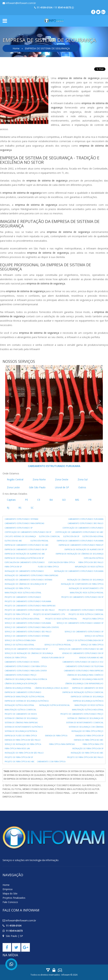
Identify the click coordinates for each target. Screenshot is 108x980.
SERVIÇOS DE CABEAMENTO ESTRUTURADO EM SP (26, 649)
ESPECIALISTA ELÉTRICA (94, 558)
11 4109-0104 (14, 926)
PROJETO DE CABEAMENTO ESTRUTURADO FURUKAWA (28, 601)
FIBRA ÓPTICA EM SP (13, 567)
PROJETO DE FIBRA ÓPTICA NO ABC (20, 762)
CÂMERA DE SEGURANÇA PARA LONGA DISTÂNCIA (26, 679)
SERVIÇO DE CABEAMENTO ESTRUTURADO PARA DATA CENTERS (32, 627)
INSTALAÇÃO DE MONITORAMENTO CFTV (86, 588)
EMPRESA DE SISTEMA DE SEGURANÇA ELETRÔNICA (27, 701)
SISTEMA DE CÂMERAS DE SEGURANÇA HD (85, 718)
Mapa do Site (10, 893)
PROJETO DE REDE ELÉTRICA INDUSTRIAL (22, 619)
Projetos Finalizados (14, 898)
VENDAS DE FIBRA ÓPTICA (16, 658)
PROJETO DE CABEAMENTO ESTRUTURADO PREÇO (82, 714)
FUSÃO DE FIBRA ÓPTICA (48, 567)
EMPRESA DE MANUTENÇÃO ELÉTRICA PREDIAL (24, 697)
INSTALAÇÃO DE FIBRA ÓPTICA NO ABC (87, 753)
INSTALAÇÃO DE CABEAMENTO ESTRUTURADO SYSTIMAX (28, 580)
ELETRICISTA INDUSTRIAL (93, 536)
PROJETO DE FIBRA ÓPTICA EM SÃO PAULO (85, 757)
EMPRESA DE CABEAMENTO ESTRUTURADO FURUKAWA (80, 541)
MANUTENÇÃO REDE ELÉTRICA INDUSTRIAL (23, 593)
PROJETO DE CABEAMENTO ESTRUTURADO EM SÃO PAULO (30, 610)
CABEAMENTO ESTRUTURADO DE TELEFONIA (84, 666)
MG (77, 500)
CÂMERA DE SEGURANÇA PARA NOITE (87, 679)
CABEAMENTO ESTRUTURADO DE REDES (22, 662)
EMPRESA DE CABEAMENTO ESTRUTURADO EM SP (26, 549)
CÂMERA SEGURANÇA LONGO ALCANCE (52, 688)
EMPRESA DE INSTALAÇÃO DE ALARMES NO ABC (25, 554)
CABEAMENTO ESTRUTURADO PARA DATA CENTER (26, 671)
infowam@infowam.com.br (19, 3)
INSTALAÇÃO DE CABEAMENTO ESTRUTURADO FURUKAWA (79, 571)
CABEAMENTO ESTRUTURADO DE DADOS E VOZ (83, 662)
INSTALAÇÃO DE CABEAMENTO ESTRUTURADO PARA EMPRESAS (31, 575)
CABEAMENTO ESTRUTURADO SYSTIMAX (21, 519)
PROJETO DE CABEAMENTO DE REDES (21, 714)
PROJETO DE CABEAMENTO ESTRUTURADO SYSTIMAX (81, 610)
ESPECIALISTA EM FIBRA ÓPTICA (62, 562)
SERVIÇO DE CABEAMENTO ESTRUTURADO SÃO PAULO (28, 632)
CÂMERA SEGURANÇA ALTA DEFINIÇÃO (21, 684)
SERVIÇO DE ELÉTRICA (94, 636)
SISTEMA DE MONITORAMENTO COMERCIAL (85, 723)
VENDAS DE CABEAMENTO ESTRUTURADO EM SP (83, 653)
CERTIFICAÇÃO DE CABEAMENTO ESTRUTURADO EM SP (28, 532)
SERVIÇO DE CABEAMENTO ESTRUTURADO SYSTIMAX (27, 636)
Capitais (11, 500)
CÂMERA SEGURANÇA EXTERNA (18, 688)
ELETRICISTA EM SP (71, 536)
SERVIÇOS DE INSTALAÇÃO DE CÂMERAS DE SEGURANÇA (29, 653)
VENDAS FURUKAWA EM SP (53, 658)
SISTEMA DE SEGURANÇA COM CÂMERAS (86, 727)
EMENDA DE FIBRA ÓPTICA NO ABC (89, 740)
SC (32, 508)
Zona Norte (39, 479)
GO (64, 500)
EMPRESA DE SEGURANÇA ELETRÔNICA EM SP (24, 558)
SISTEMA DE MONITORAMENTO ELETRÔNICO (24, 727)
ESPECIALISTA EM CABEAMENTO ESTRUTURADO (25, 562)
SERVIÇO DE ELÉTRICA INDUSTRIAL (19, 645)
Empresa (8, 889)
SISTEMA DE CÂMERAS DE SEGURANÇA (21, 718)
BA (51, 500)
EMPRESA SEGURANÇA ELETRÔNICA (88, 701)
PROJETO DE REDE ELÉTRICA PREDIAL (61, 619)
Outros (82, 487)
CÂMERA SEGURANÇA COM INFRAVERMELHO (84, 684)
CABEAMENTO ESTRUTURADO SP (19, 528)
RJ (8, 508)
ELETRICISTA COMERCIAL (49, 536)
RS (20, 508)
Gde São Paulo (37, 487)
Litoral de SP (62, 487)
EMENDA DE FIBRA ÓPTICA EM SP (89, 736)
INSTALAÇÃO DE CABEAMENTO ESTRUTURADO (24, 571)
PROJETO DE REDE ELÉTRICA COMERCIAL (86, 614)
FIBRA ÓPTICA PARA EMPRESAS (62, 744)
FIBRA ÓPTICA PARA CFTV (93, 744)
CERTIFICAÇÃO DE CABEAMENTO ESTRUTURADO (83, 528)
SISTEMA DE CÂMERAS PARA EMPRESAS (21, 723)
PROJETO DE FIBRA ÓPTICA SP (17, 614)
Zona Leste (13, 487)
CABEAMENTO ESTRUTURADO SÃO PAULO (85, 523)
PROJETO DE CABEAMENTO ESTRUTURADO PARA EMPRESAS (30, 606)
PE (26, 500)
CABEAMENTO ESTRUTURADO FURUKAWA (54, 466)
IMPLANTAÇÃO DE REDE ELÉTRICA (89, 567)
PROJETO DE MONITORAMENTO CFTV (49, 614)
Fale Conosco (10, 902)
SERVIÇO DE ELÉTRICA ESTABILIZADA (20, 640)
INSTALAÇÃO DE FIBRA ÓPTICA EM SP (88, 748)
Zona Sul (83, 479)
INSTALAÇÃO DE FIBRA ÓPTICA (17, 588)
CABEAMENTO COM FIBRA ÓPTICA (51, 762)
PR (90, 500)
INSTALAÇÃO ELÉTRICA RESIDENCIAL (54, 705)
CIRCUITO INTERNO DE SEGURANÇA (20, 536)
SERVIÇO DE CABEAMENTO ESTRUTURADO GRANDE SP (80, 623)
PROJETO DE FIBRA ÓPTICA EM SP (19, 757)
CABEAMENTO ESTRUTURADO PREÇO (21, 675)
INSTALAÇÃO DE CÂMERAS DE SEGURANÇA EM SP (26, 584)
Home (16, 48)
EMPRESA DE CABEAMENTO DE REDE (88, 688)
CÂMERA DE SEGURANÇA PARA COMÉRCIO (85, 675)
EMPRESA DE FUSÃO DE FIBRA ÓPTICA (21, 736)
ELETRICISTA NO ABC (13, 541)
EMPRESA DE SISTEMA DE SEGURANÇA (87, 697)
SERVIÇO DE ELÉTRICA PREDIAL (58, 645)
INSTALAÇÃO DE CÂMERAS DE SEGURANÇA (85, 580)
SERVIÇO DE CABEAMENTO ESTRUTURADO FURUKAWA (28, 623)
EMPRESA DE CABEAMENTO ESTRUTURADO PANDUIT (81, 545)
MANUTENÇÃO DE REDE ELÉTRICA (89, 705)
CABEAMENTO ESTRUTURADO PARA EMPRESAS (24, 523)
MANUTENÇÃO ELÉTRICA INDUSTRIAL (88, 710)
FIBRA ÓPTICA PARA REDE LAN (17, 748)
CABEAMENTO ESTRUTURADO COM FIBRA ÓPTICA (26, 666)
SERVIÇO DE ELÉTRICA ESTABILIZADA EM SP (85, 640)
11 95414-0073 (14, 931)
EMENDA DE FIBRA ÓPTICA (56, 736)
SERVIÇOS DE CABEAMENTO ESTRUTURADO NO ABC (81, 649)
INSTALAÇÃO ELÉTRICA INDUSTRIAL (19, 705)
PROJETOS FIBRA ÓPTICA (93, 619)
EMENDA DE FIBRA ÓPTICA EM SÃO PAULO (23, 740)
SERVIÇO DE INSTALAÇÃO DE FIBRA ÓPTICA (23, 744)
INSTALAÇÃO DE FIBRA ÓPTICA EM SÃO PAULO (24, 753)
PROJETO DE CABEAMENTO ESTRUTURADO (23, 597)
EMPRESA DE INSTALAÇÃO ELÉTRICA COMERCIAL (83, 692)
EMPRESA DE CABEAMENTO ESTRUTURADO (23, 692)
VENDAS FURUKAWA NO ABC (91, 658)
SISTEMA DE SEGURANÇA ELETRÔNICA (21, 731)
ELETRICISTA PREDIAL (39, 541)
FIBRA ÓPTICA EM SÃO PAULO (91, 562)
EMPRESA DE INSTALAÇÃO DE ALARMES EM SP (84, 549)
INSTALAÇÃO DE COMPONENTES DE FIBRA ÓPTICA (82, 584)
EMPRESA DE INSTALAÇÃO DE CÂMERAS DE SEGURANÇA (80, 554)
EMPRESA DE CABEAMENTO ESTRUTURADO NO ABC (27, 545)
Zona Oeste (62, 479)
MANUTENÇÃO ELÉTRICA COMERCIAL (20, 710)
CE (39, 500)
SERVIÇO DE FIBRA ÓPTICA (92, 645)
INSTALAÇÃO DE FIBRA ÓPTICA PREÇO (87, 731)
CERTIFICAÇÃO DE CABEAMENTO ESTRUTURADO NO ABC (79, 532)
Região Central (15, 479)
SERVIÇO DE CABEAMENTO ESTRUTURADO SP (84, 632)
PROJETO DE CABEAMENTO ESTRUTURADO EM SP (82, 597)
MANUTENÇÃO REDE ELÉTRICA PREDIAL (87, 593)
